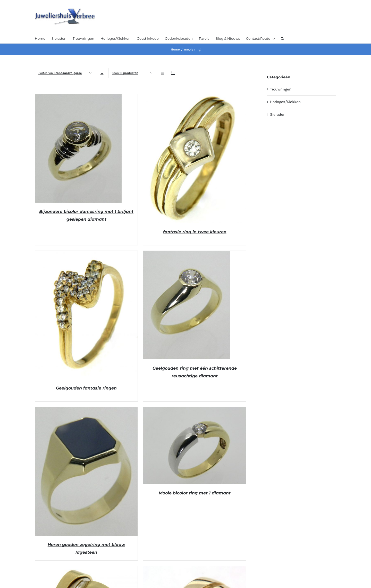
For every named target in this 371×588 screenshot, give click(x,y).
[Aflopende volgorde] (102, 73)
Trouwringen (281, 89)
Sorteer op (60, 73)
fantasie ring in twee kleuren (195, 232)
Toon (125, 73)
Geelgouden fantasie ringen (86, 388)
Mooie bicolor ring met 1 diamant (195, 493)
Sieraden (278, 114)
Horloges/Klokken (285, 102)
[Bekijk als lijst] (173, 73)
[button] (282, 38)
